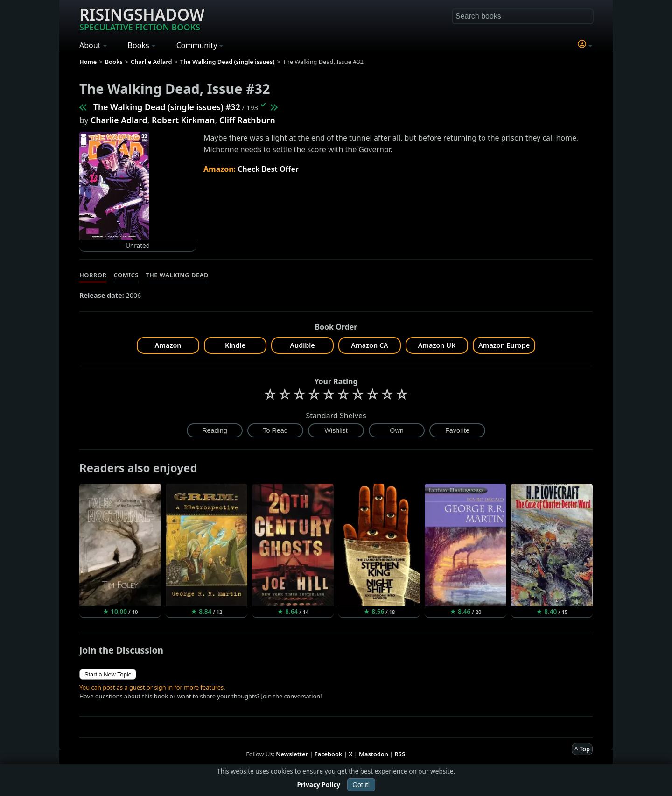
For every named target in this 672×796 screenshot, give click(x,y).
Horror (93, 275)
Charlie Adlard (119, 120)
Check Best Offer (268, 169)
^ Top (582, 749)
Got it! (361, 785)
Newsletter (292, 754)
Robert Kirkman (183, 120)
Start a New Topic (108, 674)
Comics (126, 275)
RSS (400, 754)
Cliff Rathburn (247, 120)
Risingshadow (142, 18)
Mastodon (374, 754)
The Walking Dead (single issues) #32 (167, 107)
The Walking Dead (177, 275)
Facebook (329, 754)
